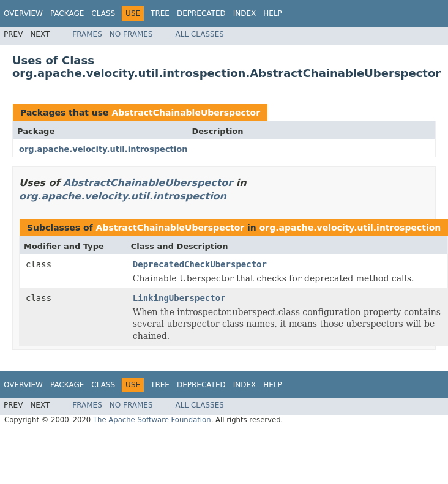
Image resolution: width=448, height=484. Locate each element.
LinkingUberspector (179, 298)
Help (273, 13)
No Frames (131, 34)
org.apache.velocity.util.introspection (103, 149)
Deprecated (201, 13)
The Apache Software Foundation (152, 420)
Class (103, 13)
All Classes (200, 34)
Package (67, 13)
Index (245, 13)
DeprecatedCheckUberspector (200, 264)
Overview (23, 13)
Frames (87, 34)
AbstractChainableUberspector (186, 113)
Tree (160, 13)
